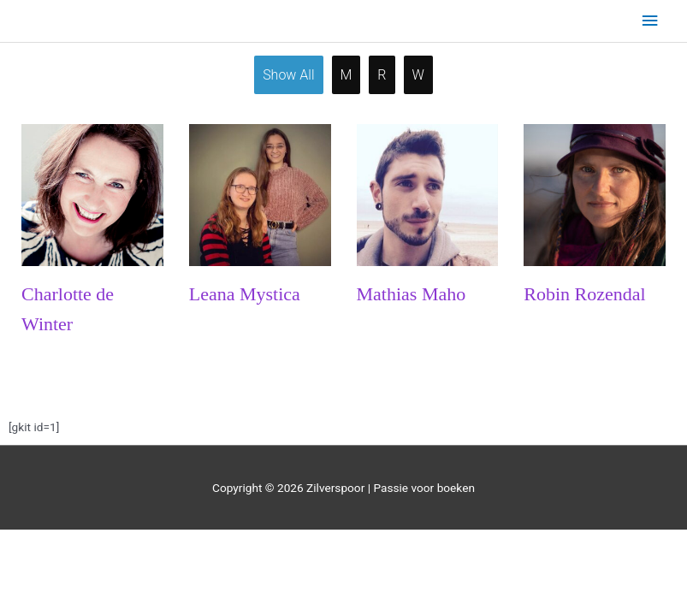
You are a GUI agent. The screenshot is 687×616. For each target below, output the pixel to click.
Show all (288, 75)
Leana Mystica (245, 294)
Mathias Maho (412, 294)
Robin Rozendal (584, 294)
